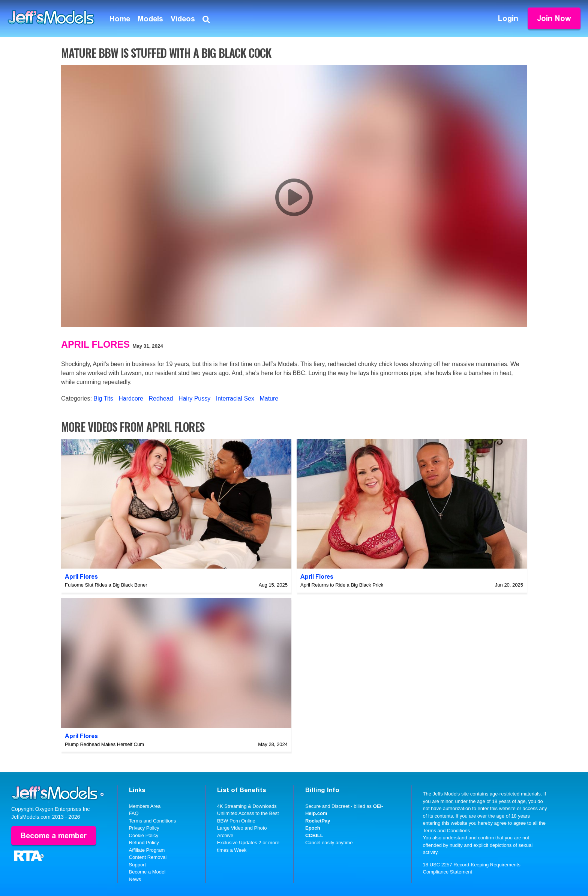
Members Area (145, 806)
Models (150, 19)
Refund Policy (144, 843)
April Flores (95, 344)
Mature (269, 398)
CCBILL (314, 835)
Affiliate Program (147, 850)
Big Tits (103, 398)
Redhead (161, 398)
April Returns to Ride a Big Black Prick (342, 585)
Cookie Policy (144, 835)
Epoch (313, 828)
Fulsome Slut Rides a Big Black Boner (106, 585)
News (135, 879)
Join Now (554, 18)
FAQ (134, 813)
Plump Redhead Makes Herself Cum (104, 744)
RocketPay (318, 821)
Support (138, 865)
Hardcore (131, 398)
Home (120, 19)
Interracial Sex (235, 398)
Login (508, 18)
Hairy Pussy (194, 398)
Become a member (54, 836)
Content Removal (148, 857)
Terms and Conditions (153, 821)
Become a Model (147, 872)
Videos (183, 19)
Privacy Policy (144, 828)
